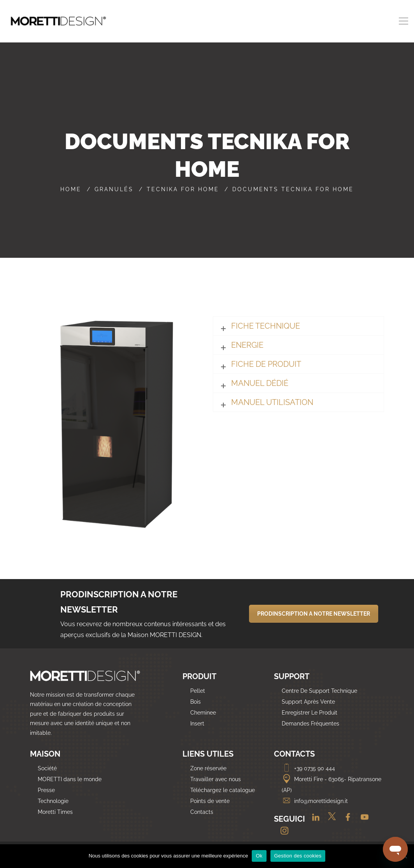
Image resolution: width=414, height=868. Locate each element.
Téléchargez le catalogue (223, 790)
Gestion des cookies (298, 856)
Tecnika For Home (183, 189)
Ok (259, 856)
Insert (197, 724)
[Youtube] (362, 820)
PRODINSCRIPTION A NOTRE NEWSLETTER (314, 614)
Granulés (114, 189)
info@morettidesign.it (315, 801)
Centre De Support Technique (319, 691)
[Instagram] (282, 831)
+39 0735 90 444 (308, 768)
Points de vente (210, 801)
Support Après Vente (308, 702)
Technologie (53, 801)
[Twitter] (330, 820)
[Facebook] (346, 820)
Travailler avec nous (216, 779)
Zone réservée (208, 768)
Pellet (198, 691)
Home (71, 189)
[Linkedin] (313, 820)
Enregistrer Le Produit (310, 713)
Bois (196, 702)
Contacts (202, 812)
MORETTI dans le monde (70, 779)
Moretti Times (55, 812)
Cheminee (203, 713)
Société (47, 768)
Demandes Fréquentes (310, 724)
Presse (46, 790)
